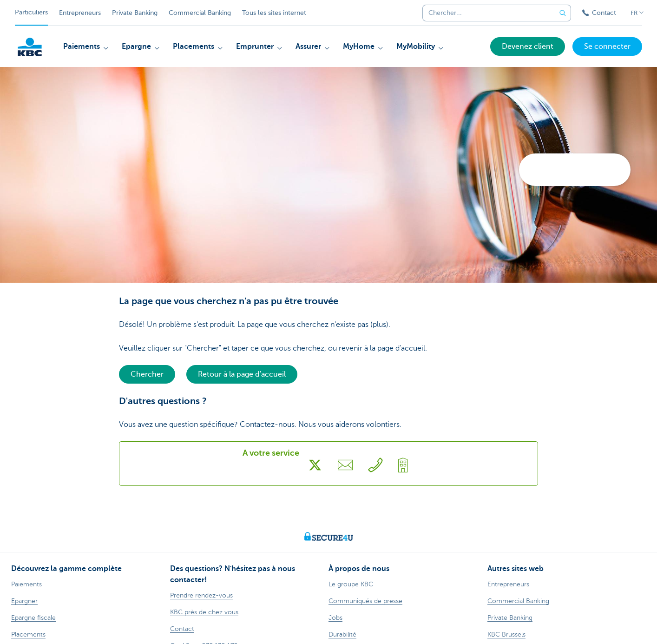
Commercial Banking (200, 13)
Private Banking (135, 13)
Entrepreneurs (80, 13)
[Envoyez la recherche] (563, 13)
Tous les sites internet (274, 13)
